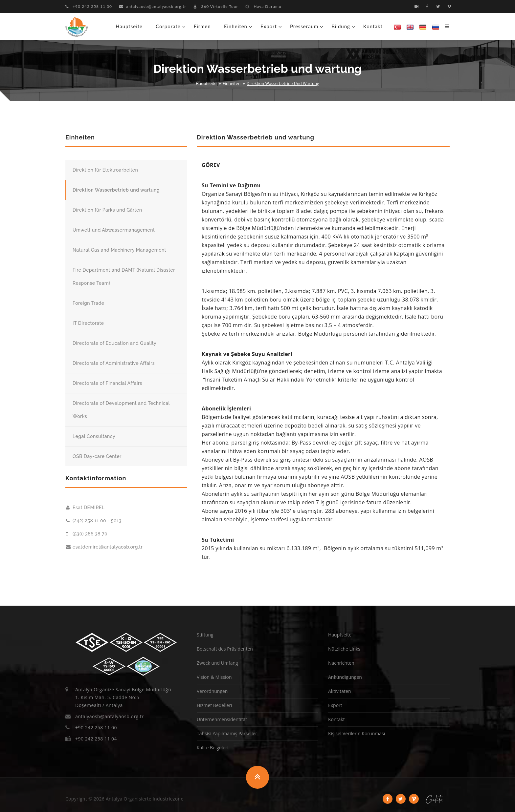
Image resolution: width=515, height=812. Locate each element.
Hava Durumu (263, 6)
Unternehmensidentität (222, 719)
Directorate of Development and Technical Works (121, 410)
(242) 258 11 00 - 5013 (94, 521)
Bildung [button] (341, 26)
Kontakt (373, 26)
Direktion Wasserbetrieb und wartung (116, 190)
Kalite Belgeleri (213, 748)
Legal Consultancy (94, 436)
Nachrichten (341, 663)
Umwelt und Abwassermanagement (114, 230)
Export (335, 705)
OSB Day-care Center (97, 456)
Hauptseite (129, 26)
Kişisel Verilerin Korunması (357, 733)
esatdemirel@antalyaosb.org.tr (104, 547)
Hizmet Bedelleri (214, 705)
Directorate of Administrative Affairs (114, 363)
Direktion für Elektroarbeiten (105, 170)
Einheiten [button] (236, 26)
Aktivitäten (339, 691)
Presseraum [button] (304, 26)
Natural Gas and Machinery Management (119, 250)
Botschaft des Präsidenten (225, 649)
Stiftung (205, 635)
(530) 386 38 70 (87, 534)
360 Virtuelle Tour (216, 6)
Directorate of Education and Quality (114, 343)
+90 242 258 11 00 (89, 6)
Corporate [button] (168, 26)
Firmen (202, 26)
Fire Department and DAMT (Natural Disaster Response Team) (124, 277)
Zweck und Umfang (217, 663)
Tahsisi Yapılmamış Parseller (227, 733)
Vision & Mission (214, 677)
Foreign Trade (89, 303)
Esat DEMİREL (85, 508)
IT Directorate (88, 323)
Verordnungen (212, 691)
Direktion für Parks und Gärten (107, 210)
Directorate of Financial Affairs (107, 383)
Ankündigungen (345, 677)
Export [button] (269, 26)
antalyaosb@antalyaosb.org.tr (153, 6)
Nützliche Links (344, 649)
